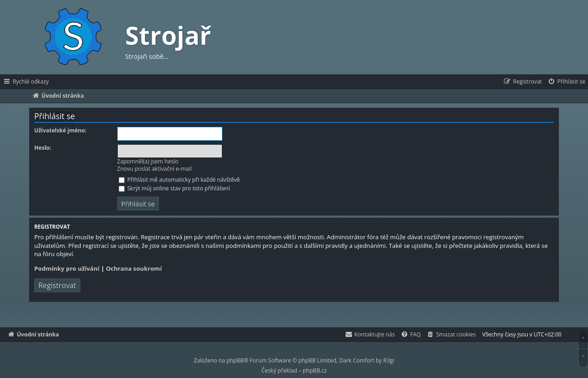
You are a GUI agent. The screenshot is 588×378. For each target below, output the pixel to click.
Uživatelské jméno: (60, 131)
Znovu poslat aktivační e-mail (155, 169)
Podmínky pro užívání (67, 268)
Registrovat (57, 285)
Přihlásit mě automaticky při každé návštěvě (179, 180)
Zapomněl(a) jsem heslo (148, 161)
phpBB (235, 360)
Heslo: (43, 148)
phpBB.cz (315, 370)
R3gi (389, 360)
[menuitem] (566, 82)
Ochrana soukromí (134, 268)
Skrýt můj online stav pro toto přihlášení (174, 188)
